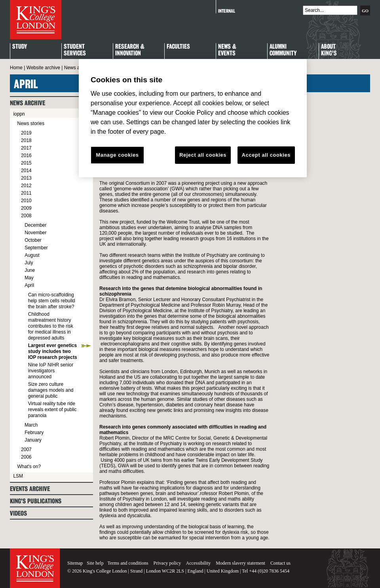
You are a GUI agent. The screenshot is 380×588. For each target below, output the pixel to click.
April (29, 285)
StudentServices (75, 50)
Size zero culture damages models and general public (51, 390)
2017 (26, 148)
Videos (18, 513)
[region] (193, 118)
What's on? (29, 467)
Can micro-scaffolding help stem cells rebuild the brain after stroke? (52, 301)
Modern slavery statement (240, 563)
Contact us (280, 563)
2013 (26, 178)
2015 (26, 163)
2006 (26, 457)
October (33, 240)
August (32, 255)
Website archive (43, 68)
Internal (227, 11)
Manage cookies (118, 155)
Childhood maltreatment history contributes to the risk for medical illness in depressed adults (51, 326)
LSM (18, 476)
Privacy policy (167, 563)
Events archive (30, 489)
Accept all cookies (266, 155)
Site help (95, 563)
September (36, 248)
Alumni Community (283, 50)
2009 (26, 208)
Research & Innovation (130, 50)
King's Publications (36, 501)
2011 (26, 193)
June (30, 270)
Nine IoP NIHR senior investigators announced (51, 371)
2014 (26, 171)
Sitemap (75, 563)
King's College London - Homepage (36, 20)
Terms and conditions (128, 563)
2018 (26, 140)
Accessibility (199, 563)
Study (20, 47)
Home (16, 68)
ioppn (19, 114)
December (35, 225)
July (29, 263)
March (31, 425)
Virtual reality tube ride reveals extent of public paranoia (52, 410)
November (35, 233)
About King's (329, 50)
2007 (26, 450)
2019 (26, 133)
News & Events (227, 50)
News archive (78, 68)
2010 (26, 201)
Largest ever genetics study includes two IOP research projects (53, 351)
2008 (26, 216)
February (34, 432)
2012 (26, 186)
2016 (26, 156)
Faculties (178, 47)
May (29, 278)
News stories (31, 123)
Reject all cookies (203, 155)
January (33, 440)
